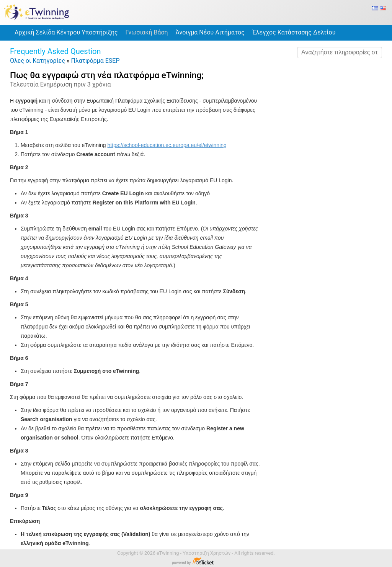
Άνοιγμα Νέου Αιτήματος (210, 32)
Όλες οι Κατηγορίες (38, 61)
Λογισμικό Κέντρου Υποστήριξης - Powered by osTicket (196, 562)
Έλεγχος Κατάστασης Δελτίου (294, 32)
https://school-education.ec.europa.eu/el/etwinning (167, 145)
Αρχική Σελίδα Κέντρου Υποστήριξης (66, 32)
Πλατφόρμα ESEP (96, 61)
